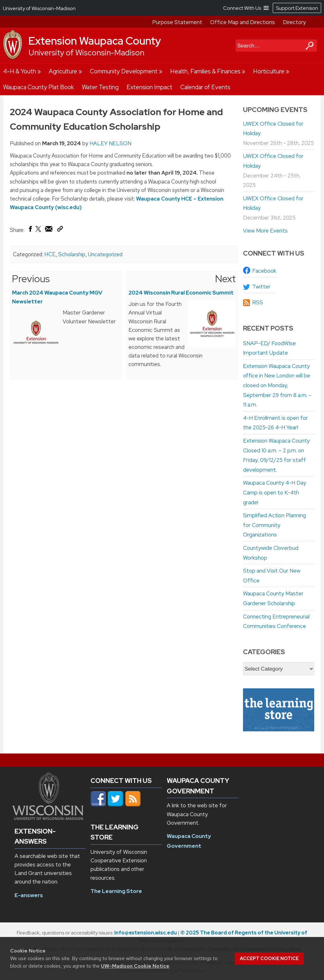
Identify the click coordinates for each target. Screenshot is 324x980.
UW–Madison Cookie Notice (135, 966)
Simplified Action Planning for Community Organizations (274, 525)
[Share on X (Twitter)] (39, 231)
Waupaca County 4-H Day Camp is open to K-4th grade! (275, 492)
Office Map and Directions (243, 22)
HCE (50, 254)
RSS (258, 302)
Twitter (261, 287)
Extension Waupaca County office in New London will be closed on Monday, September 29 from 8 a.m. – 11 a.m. (277, 385)
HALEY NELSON (110, 143)
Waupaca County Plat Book (39, 87)
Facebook (264, 271)
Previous (31, 279)
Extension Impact (150, 87)
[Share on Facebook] (30, 230)
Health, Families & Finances (205, 71)
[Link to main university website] (48, 818)
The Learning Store (116, 891)
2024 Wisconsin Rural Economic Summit (181, 293)
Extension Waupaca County (95, 41)
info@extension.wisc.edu (146, 933)
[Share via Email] (49, 230)
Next (225, 279)
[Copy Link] (60, 230)
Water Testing (100, 87)
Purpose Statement (177, 22)
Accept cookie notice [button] (269, 958)
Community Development (124, 71)
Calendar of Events (205, 87)
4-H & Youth (20, 71)
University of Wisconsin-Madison (86, 53)
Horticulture (269, 71)
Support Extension (297, 8)
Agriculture (63, 71)
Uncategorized (105, 254)
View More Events (265, 231)
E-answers (29, 895)
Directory (294, 22)
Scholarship (72, 254)
